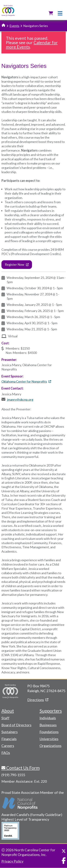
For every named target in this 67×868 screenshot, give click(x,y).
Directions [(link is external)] (38, 700)
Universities (49, 739)
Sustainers (10, 732)
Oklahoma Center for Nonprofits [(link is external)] (26, 381)
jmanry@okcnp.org (20, 399)
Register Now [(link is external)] (17, 264)
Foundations (49, 732)
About (8, 711)
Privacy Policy (12, 861)
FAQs (6, 753)
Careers (8, 746)
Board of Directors (16, 725)
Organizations (50, 746)
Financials (9, 739)
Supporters (51, 711)
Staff (5, 718)
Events (14, 26)
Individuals (48, 718)
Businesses (48, 725)
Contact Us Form (23, 768)
